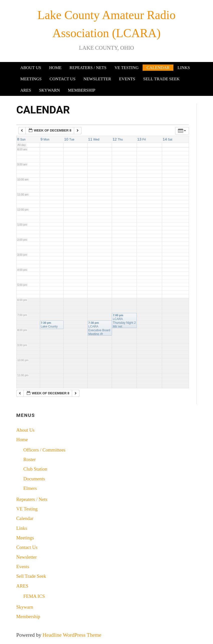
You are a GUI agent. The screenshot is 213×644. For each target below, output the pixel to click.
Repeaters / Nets (88, 68)
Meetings (31, 79)
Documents (34, 479)
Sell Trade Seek (161, 79)
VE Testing (127, 68)
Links (184, 68)
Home (55, 68)
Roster (29, 459)
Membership (82, 90)
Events (127, 79)
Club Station (35, 469)
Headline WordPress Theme (72, 635)
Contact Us (63, 79)
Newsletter (97, 79)
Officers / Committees (44, 450)
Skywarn (49, 90)
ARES (26, 90)
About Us (31, 68)
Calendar (158, 68)
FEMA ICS (34, 596)
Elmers (30, 488)
